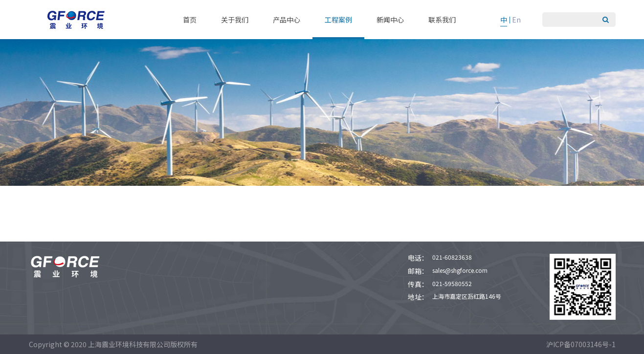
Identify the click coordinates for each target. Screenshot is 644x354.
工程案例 (338, 20)
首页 (190, 20)
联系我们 (442, 20)
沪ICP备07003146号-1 (581, 344)
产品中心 (287, 20)
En (516, 20)
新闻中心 (390, 20)
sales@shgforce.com (460, 270)
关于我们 (235, 20)
